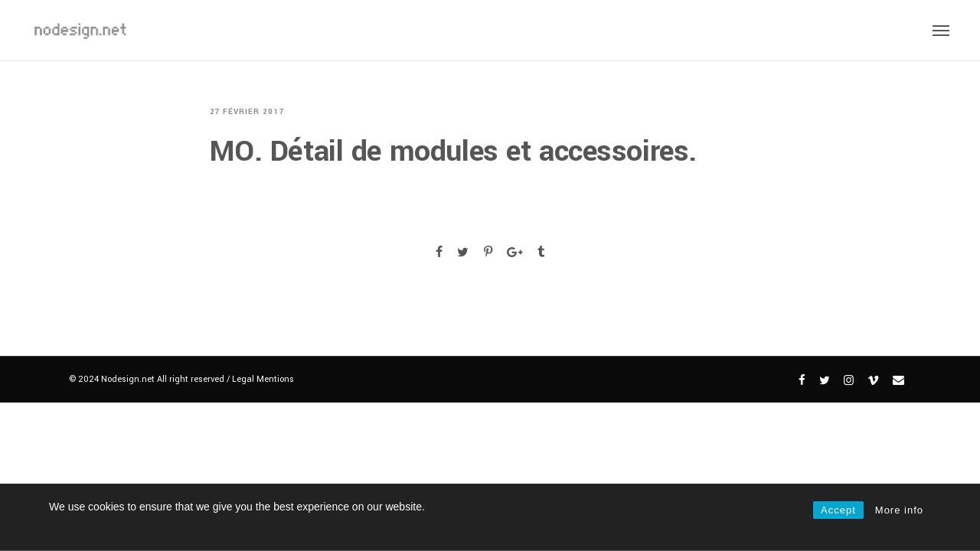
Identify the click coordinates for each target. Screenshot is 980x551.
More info (899, 510)
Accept (838, 510)
